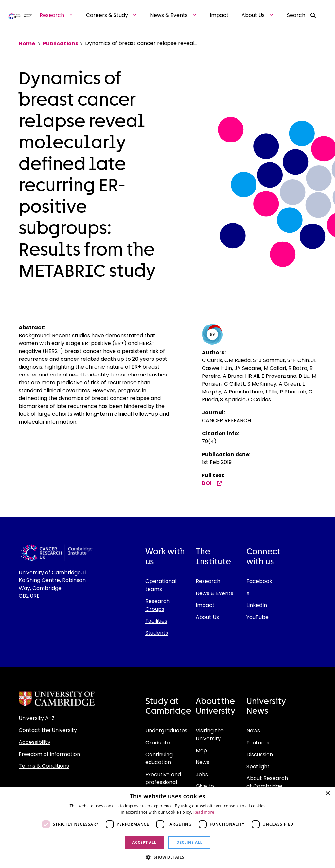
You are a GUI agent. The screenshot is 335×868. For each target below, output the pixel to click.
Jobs (202, 774)
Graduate (158, 743)
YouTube (257, 617)
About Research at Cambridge (267, 782)
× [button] (328, 794)
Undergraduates (166, 731)
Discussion (260, 754)
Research (208, 581)
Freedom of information (49, 754)
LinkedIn (257, 605)
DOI (212, 483)
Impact (205, 605)
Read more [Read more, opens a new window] (204, 812)
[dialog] (167, 827)
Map (201, 751)
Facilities (156, 621)
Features (258, 743)
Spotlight (258, 767)
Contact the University (48, 730)
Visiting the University (210, 734)
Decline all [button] (189, 842)
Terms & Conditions (44, 766)
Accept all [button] (144, 842)
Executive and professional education (163, 782)
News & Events (214, 593)
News (203, 762)
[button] (167, 857)
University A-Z (37, 718)
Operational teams (161, 585)
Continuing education (159, 758)
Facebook (259, 581)
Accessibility (35, 742)
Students (157, 633)
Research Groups (158, 605)
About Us (207, 617)
